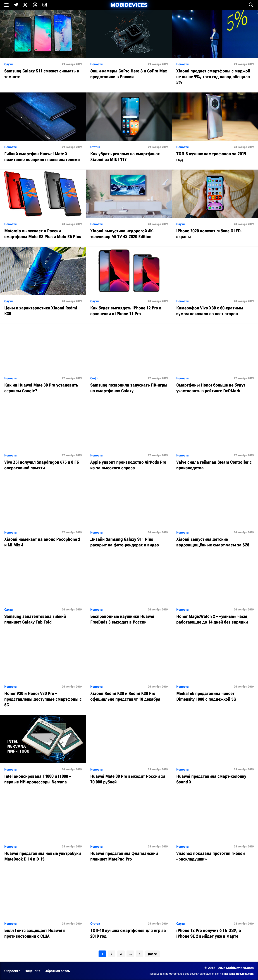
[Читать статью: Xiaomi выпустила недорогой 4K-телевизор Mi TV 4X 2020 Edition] (129, 208)
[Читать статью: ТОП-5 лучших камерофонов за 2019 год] (215, 131)
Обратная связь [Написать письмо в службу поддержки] (57, 971)
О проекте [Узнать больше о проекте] (12, 971)
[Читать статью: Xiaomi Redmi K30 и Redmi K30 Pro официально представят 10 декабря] (129, 671)
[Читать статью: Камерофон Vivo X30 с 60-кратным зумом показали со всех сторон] (215, 285)
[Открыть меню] (6, 5)
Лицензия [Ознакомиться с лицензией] (32, 971)
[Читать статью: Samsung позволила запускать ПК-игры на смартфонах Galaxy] (129, 362)
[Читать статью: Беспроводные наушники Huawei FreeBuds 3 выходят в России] (129, 594)
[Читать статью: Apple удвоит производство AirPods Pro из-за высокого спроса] (129, 439)
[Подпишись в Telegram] (16, 5)
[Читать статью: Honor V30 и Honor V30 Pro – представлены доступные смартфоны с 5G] (43, 674)
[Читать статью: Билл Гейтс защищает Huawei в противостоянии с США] (43, 908)
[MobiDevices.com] (129, 5)
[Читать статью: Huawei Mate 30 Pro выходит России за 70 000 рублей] (129, 753)
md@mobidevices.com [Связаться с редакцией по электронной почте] (239, 974)
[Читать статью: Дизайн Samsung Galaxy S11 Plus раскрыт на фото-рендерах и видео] (129, 516)
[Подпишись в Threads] (35, 5)
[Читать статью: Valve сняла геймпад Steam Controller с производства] (215, 439)
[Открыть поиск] (251, 5)
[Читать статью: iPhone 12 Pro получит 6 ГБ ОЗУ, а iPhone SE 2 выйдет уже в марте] (215, 908)
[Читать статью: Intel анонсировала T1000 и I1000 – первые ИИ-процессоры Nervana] (43, 753)
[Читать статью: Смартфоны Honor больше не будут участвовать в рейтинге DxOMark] (215, 362)
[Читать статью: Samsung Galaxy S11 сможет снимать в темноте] (43, 48)
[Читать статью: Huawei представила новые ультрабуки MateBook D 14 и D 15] (43, 831)
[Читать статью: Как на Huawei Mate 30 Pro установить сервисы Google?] (43, 362)
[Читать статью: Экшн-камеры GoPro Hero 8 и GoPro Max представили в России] (129, 48)
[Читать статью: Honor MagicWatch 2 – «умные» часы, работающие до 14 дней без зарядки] (215, 594)
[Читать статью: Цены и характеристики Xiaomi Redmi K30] (43, 285)
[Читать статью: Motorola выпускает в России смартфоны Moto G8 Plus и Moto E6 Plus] (43, 208)
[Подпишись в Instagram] (45, 5)
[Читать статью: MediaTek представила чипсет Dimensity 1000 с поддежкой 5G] (215, 671)
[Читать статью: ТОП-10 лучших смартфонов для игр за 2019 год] (129, 908)
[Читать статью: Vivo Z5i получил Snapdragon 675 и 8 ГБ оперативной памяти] (43, 439)
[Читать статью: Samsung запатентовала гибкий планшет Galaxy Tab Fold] (43, 594)
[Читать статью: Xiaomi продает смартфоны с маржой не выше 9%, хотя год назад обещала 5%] (215, 51)
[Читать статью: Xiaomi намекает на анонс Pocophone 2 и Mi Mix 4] (43, 516)
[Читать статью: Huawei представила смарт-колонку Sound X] (215, 753)
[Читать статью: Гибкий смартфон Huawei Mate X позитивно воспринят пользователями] (43, 131)
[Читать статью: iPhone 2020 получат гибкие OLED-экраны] (215, 208)
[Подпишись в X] (25, 5)
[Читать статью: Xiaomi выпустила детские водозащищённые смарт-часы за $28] (215, 516)
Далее (152, 954)
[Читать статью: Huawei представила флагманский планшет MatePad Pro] (129, 831)
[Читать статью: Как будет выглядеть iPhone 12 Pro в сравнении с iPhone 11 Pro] (129, 285)
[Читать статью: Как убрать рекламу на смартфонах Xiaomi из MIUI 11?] (129, 131)
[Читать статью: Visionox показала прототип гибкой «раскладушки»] (215, 831)
